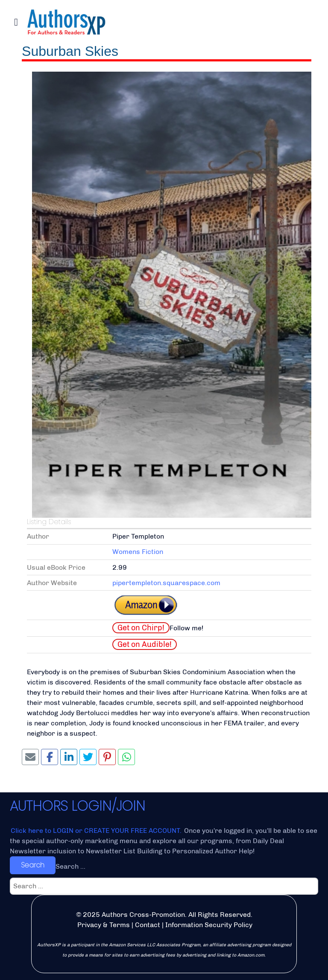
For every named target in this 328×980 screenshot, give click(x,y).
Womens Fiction (138, 552)
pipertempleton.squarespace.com (166, 583)
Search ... (70, 866)
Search (33, 865)
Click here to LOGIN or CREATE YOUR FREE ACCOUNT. (97, 831)
